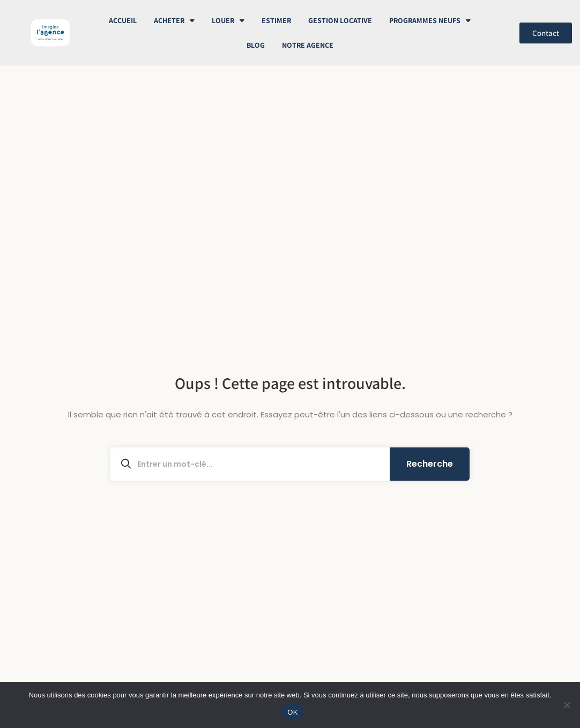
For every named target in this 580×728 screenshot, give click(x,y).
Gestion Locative (340, 20)
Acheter (174, 20)
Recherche (430, 464)
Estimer (276, 20)
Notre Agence (308, 45)
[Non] (567, 705)
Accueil (123, 20)
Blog (256, 45)
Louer (228, 20)
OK (292, 712)
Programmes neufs (430, 20)
